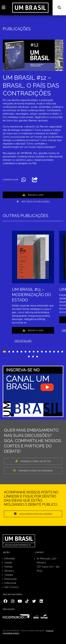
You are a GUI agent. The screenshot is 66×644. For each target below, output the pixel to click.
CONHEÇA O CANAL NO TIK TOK (33, 461)
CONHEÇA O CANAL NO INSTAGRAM (33, 470)
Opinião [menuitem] (8, 563)
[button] (4, 352)
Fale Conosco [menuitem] (11, 587)
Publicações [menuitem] (11, 579)
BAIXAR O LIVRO (33, 195)
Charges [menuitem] (9, 575)
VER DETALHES (23, 341)
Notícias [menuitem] (8, 567)
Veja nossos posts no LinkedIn (33, 514)
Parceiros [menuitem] (9, 571)
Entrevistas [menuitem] (10, 559)
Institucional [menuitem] (10, 583)
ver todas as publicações (33, 201)
